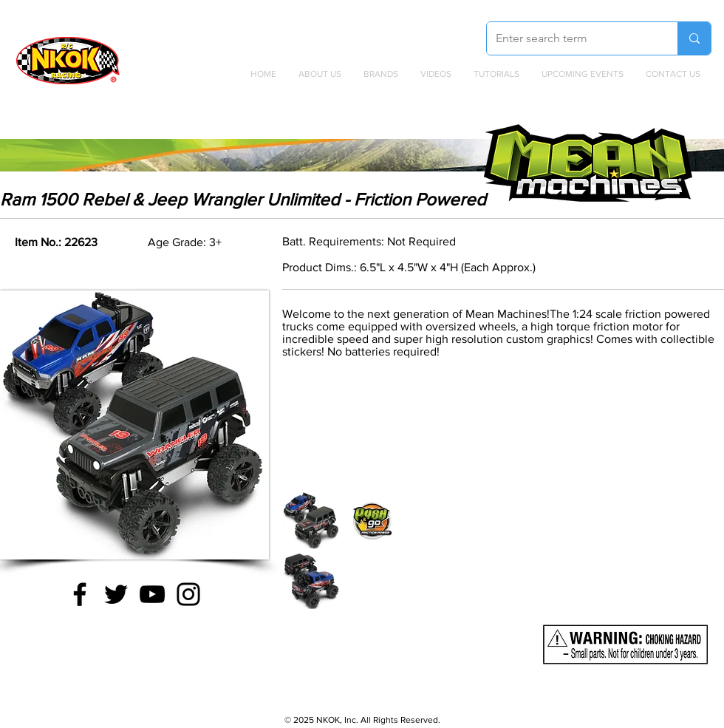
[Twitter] (116, 594)
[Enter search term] (571, 38)
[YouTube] (152, 594)
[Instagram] (188, 594)
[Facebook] (80, 594)
